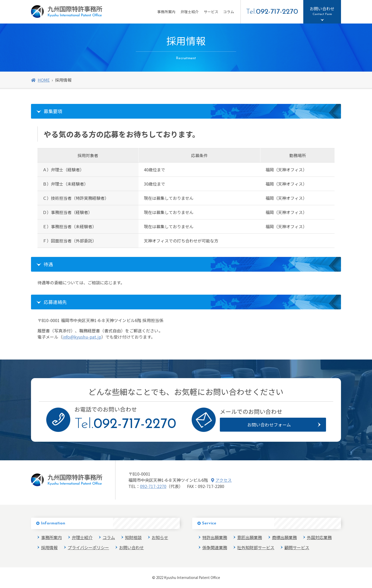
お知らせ (160, 537)
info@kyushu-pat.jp (82, 337)
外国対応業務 (319, 537)
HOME (40, 80)
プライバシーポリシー (88, 547)
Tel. (272, 12)
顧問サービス (297, 547)
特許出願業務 (215, 537)
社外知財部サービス (256, 547)
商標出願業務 (284, 537)
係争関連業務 (215, 547)
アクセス (221, 480)
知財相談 (133, 537)
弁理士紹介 (190, 12)
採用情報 (49, 547)
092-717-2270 (153, 486)
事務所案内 (166, 12)
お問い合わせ (131, 547)
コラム (229, 12)
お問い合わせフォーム (269, 424)
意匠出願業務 (250, 537)
